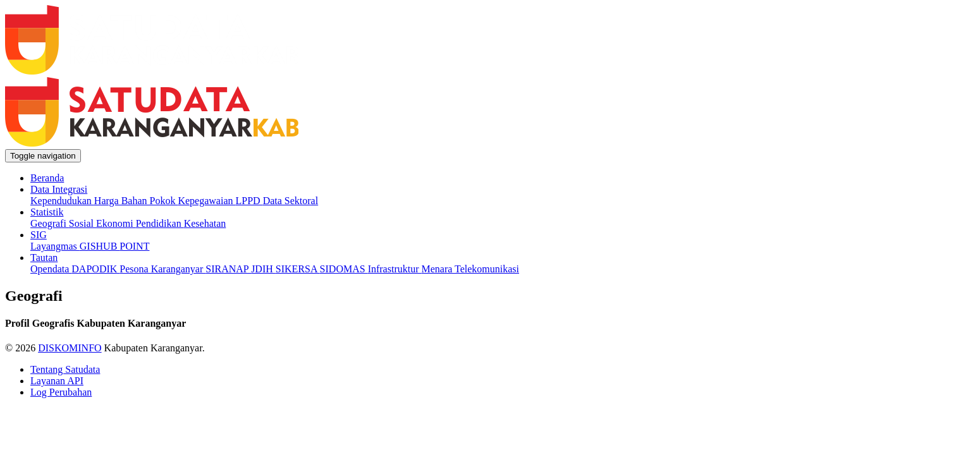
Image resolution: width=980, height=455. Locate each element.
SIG (39, 235)
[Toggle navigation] (43, 156)
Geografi (50, 223)
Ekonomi (116, 223)
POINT (134, 246)
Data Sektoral (291, 201)
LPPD (249, 201)
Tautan (44, 258)
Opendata (51, 269)
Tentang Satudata (65, 369)
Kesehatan (205, 223)
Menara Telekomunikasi (470, 269)
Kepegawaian (206, 201)
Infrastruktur (395, 269)
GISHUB (100, 246)
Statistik (47, 212)
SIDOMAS (344, 269)
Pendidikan (160, 223)
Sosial (83, 223)
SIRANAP (228, 269)
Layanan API (57, 381)
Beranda (47, 178)
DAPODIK (95, 269)
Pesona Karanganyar (162, 269)
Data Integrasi (59, 189)
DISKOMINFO (70, 348)
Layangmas (55, 246)
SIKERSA (298, 269)
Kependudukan (62, 201)
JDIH (263, 269)
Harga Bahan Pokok (136, 201)
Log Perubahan (61, 392)
